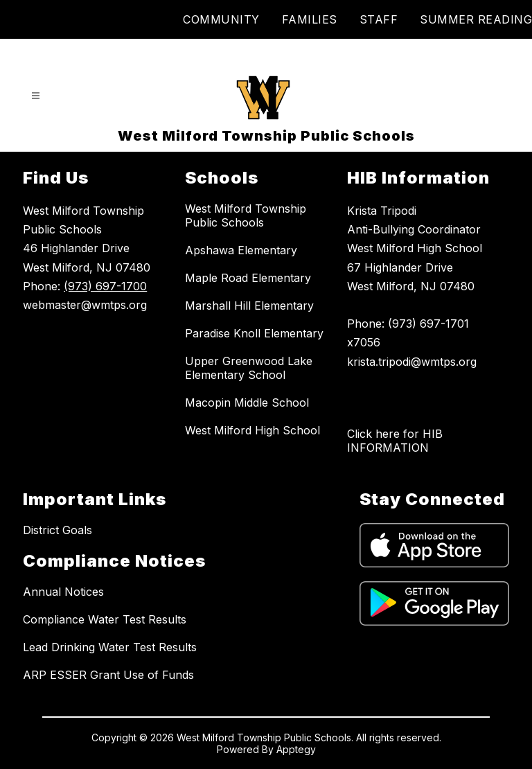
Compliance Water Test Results (105, 619)
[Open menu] (36, 96)
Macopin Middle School (247, 403)
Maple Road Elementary (248, 278)
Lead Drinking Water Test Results (110, 647)
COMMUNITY (221, 19)
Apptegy (296, 749)
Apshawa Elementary (241, 250)
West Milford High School (252, 430)
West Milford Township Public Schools (246, 215)
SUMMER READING (476, 19)
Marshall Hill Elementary (249, 306)
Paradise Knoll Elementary (254, 333)
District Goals (57, 530)
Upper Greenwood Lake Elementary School (249, 368)
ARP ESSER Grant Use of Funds (108, 675)
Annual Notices (63, 592)
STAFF (379, 19)
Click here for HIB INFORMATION (395, 441)
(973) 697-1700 (105, 286)
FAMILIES (310, 19)
